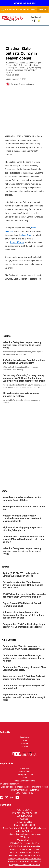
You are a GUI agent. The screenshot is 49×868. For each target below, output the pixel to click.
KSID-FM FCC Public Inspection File (25, 846)
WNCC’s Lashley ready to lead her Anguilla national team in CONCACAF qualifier (24, 595)
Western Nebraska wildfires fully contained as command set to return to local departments (22, 518)
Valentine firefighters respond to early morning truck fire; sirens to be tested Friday (22, 345)
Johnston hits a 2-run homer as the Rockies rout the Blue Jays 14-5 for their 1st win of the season (23, 615)
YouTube (24, 746)
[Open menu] (45, 19)
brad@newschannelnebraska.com (25, 865)
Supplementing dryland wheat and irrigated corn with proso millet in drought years (24, 697)
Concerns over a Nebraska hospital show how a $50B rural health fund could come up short (24, 539)
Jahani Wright (26, 235)
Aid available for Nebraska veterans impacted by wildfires (21, 395)
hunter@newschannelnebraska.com (24, 859)
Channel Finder (24, 772)
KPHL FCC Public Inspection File (24, 852)
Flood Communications (24, 781)
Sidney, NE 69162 (25, 822)
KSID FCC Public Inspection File (24, 843)
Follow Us (5, 732)
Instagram (24, 743)
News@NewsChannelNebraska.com (30, 828)
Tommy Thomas (17, 242)
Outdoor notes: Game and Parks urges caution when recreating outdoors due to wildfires (23, 658)
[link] (24, 348)
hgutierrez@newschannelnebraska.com (24, 834)
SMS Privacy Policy (24, 793)
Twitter (24, 740)
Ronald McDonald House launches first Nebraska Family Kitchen (22, 499)
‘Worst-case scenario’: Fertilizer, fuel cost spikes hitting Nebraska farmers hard (24, 678)
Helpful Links (7, 763)
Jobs (24, 778)
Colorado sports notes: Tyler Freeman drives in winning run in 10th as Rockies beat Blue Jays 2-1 (23, 585)
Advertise (24, 769)
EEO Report (25, 837)
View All (43, 9)
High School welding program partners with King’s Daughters (22, 529)
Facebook (24, 737)
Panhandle (5, 805)
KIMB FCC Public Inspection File (24, 849)
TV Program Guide (24, 775)
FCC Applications (24, 840)
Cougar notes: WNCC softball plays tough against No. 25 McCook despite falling (24, 625)
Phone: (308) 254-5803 (25, 825)
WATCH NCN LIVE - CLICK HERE (24, 3)
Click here (5, 787)
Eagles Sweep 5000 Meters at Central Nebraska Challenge (22, 605)
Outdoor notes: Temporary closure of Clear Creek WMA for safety (24, 669)
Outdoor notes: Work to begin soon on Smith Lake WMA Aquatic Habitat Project (24, 648)
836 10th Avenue (24, 816)
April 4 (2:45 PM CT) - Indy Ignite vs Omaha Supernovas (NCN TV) (21, 574)
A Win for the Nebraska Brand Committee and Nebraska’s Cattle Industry (24, 362)
